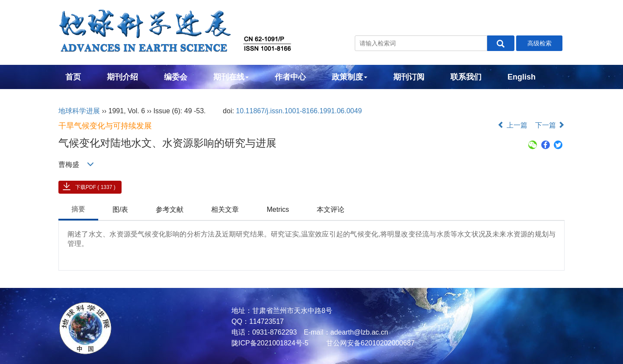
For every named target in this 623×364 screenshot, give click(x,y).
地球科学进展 (79, 111)
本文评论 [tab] (331, 209)
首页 (73, 77)
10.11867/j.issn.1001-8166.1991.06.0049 (299, 111)
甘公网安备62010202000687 (369, 343)
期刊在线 (231, 77)
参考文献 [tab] (170, 209)
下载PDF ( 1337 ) (95, 187)
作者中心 (290, 77)
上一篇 (512, 125)
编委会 (176, 77)
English (522, 77)
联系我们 (466, 77)
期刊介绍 (122, 77)
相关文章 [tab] (225, 209)
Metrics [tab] (278, 209)
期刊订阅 (409, 77)
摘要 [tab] (78, 209)
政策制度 (350, 77)
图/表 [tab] (120, 209)
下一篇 (550, 125)
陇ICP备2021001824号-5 (270, 343)
